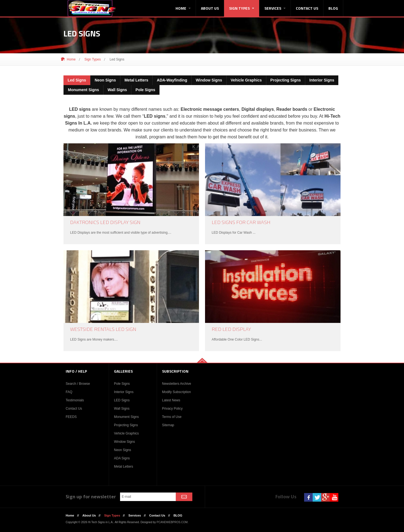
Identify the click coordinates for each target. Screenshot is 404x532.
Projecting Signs (126, 425)
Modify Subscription (176, 392)
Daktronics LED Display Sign (105, 222)
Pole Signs (122, 384)
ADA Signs (122, 458)
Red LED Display (231, 329)
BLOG (333, 8)
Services (275, 8)
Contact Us (307, 8)
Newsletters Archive (176, 384)
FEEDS (71, 417)
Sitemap (168, 425)
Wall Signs (122, 409)
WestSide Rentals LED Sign (103, 329)
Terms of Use (172, 417)
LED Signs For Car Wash (241, 222)
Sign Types (242, 8)
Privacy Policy (172, 409)
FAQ (69, 392)
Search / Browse (78, 384)
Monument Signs (126, 417)
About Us (210, 8)
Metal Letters (123, 467)
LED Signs (122, 400)
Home (183, 8)
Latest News (171, 400)
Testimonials (75, 400)
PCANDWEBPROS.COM (172, 522)
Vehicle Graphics (126, 433)
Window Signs (124, 442)
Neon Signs (123, 450)
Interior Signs (124, 392)
